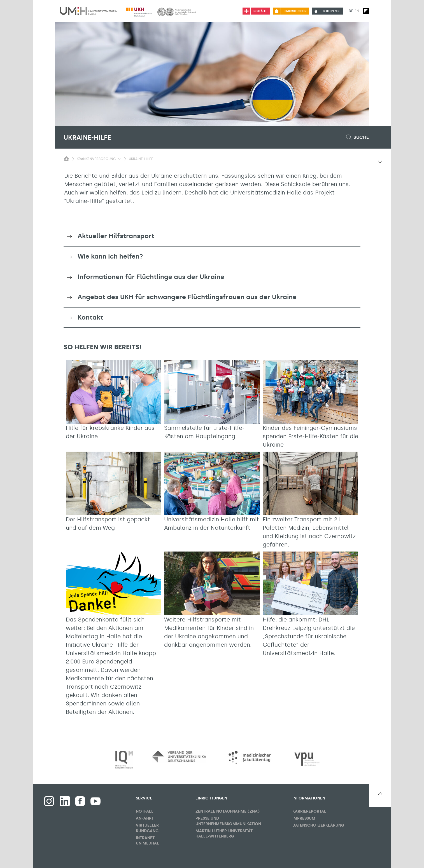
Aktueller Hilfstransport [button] (116, 236)
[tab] (212, 236)
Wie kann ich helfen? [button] (110, 256)
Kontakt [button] (90, 317)
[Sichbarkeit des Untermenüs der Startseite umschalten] (66, 159)
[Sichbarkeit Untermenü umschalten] (119, 159)
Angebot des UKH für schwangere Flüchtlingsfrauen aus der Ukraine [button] (187, 297)
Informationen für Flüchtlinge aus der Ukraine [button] (151, 277)
